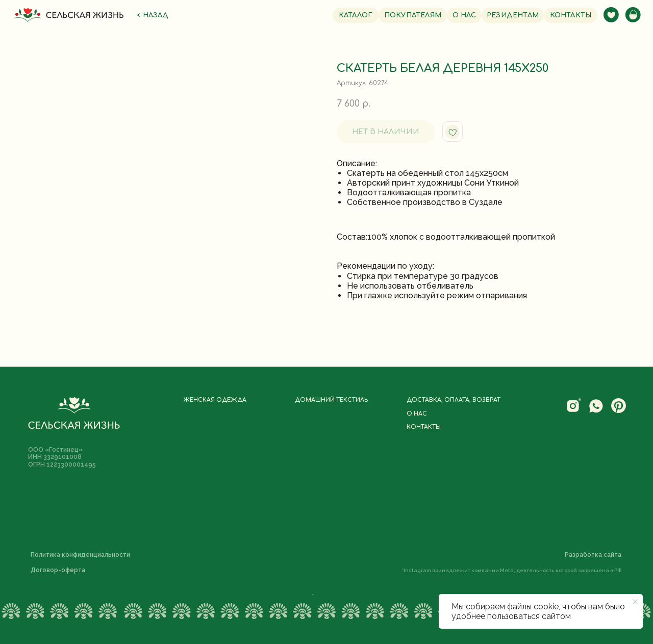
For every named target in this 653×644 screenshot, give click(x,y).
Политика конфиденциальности (80, 555)
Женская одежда (215, 400)
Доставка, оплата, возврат (454, 400)
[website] (574, 411)
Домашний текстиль (331, 400)
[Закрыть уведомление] (635, 602)
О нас (417, 414)
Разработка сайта (593, 555)
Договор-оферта (58, 570)
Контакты (424, 427)
